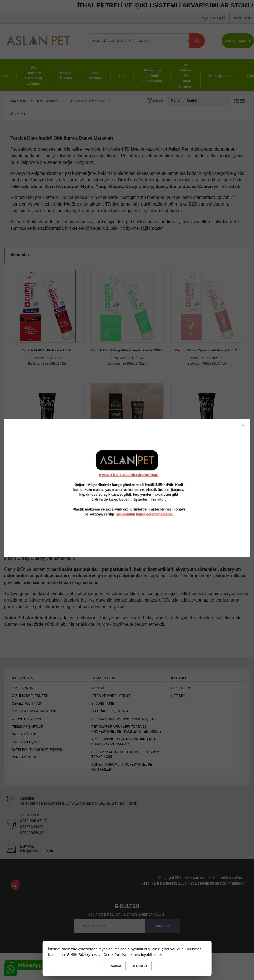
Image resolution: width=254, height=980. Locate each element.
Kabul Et (140, 966)
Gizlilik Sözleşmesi (82, 955)
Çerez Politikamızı (118, 955)
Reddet (115, 966)
